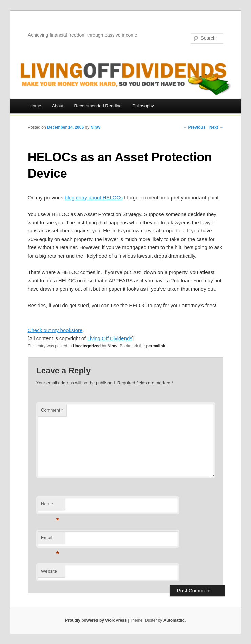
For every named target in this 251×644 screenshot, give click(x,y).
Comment (52, 410)
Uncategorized (87, 346)
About (58, 106)
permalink (156, 346)
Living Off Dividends (110, 338)
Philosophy (143, 106)
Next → (216, 127)
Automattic (174, 620)
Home (35, 106)
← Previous (194, 127)
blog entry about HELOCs (94, 198)
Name (50, 506)
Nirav (95, 127)
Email (50, 539)
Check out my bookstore (55, 330)
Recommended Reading (98, 106)
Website (49, 571)
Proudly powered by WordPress (96, 620)
